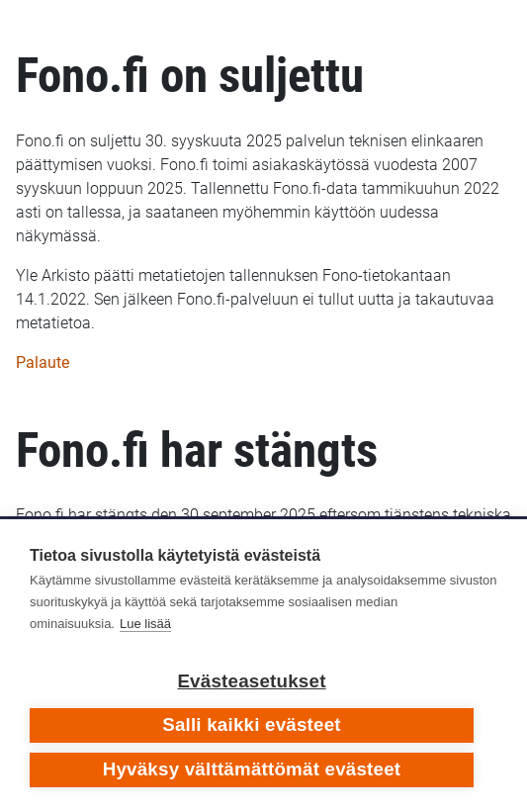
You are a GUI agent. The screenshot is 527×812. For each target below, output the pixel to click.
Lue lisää (145, 624)
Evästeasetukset (251, 681)
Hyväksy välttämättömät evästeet (252, 769)
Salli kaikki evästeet (252, 724)
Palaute (43, 362)
